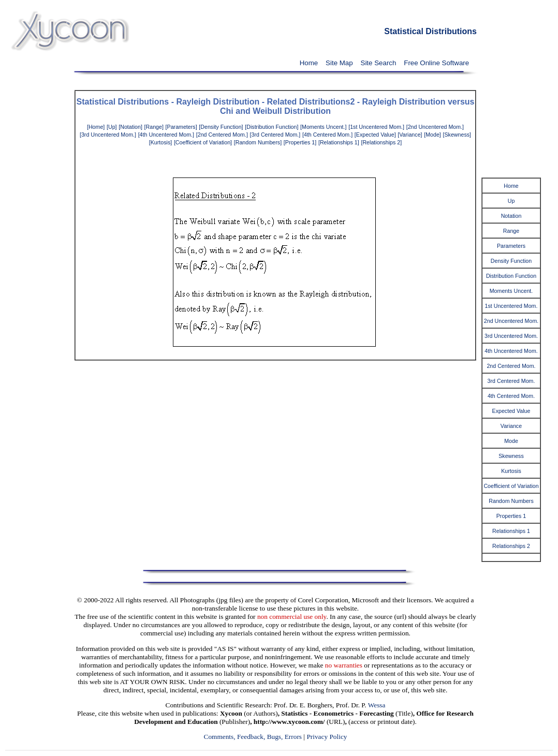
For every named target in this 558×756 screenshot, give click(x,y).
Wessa (377, 705)
